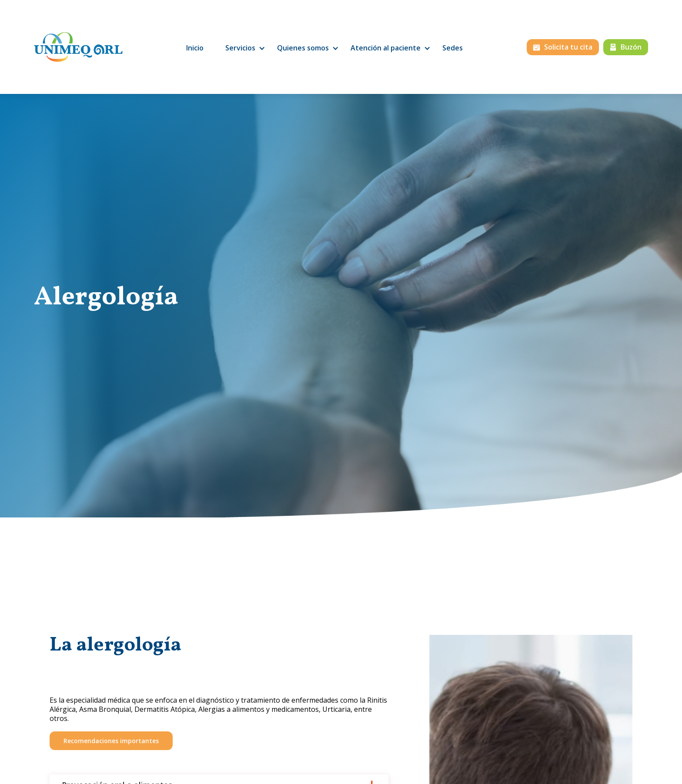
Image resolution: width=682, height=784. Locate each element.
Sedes (453, 48)
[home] (78, 47)
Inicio (195, 48)
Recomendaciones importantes (111, 741)
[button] (240, 48)
